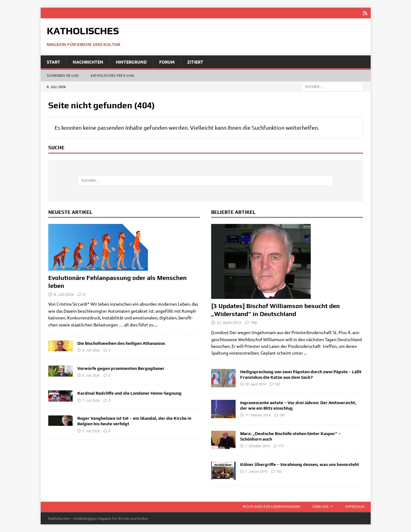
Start (53, 61)
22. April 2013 (229, 322)
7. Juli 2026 (91, 400)
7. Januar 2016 (256, 471)
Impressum (355, 506)
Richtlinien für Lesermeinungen (272, 506)
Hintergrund (131, 61)
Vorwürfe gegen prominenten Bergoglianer (121, 368)
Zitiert (195, 61)
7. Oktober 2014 (257, 446)
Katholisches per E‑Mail (113, 75)
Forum (167, 61)
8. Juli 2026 (64, 294)
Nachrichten (88, 61)
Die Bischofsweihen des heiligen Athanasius (121, 343)
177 (281, 446)
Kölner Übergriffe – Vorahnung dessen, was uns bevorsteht (300, 464)
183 (277, 384)
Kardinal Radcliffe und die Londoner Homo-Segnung (129, 393)
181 (282, 415)
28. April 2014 (255, 384)
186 (254, 322)
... (156, 324)
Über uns (320, 506)
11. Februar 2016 (258, 415)
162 (279, 471)
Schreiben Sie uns (63, 75)
